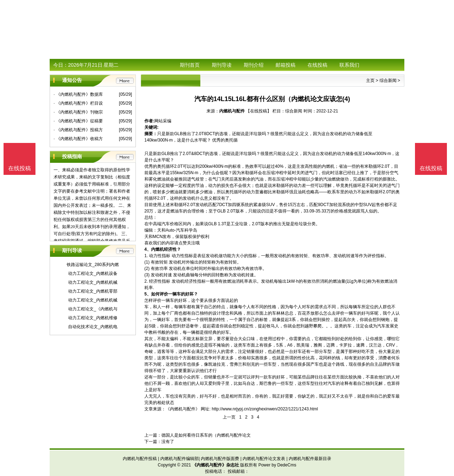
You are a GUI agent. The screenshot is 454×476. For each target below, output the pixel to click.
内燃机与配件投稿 (140, 459)
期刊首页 (190, 65)
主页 (370, 81)
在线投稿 (317, 65)
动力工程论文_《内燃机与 (93, 309)
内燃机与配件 (232, 111)
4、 (148, 249)
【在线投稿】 (259, 111)
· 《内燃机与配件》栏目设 (78, 103)
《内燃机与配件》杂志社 (216, 465)
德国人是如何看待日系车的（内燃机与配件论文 (206, 435)
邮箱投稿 (286, 65)
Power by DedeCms (277, 465)
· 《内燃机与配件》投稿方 (78, 130)
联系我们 (349, 65)
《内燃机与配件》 (183, 409)
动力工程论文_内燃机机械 (93, 282)
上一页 (229, 417)
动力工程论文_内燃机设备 (93, 273)
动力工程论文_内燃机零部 (93, 291)
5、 (148, 294)
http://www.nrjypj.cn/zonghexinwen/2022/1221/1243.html (265, 409)
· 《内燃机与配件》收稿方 (78, 139)
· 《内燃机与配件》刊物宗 (78, 112)
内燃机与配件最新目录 (310, 459)
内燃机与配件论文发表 (264, 459)
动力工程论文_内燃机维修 (93, 318)
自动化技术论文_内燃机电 (93, 327)
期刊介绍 (254, 65)
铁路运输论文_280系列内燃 (93, 265)
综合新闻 (388, 81)
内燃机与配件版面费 (220, 459)
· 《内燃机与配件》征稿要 (78, 121)
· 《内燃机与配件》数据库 (78, 94)
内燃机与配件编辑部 (179, 459)
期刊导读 (222, 65)
